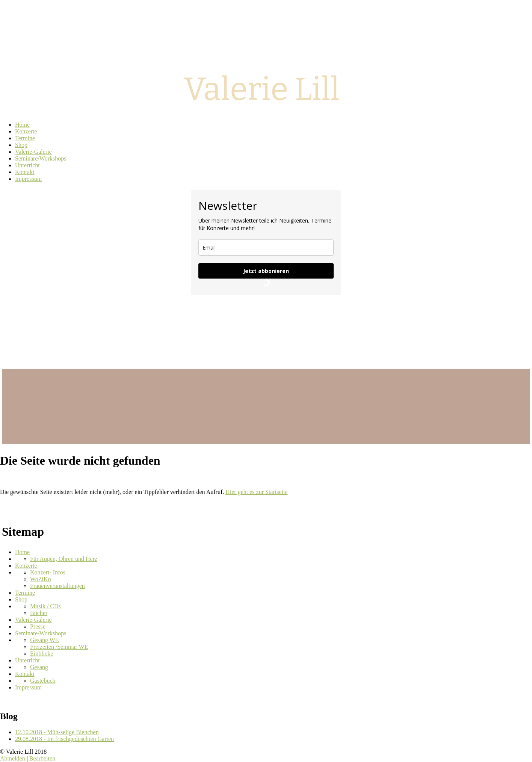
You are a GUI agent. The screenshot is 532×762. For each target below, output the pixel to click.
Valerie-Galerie (33, 620)
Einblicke (42, 654)
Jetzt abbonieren (266, 271)
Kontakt (25, 674)
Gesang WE (45, 640)
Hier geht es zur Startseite (256, 492)
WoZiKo (41, 579)
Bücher (39, 613)
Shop (21, 599)
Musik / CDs (45, 606)
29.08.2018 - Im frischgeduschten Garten (64, 739)
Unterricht (27, 660)
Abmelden (13, 758)
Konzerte (26, 566)
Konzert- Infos (48, 572)
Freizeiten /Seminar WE (59, 647)
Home (22, 552)
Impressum (28, 687)
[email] (266, 248)
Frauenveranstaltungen (57, 586)
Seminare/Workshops (41, 633)
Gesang (39, 667)
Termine (25, 593)
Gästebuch (43, 681)
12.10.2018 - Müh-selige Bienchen (57, 732)
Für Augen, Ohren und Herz (64, 559)
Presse (38, 626)
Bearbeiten (42, 758)
